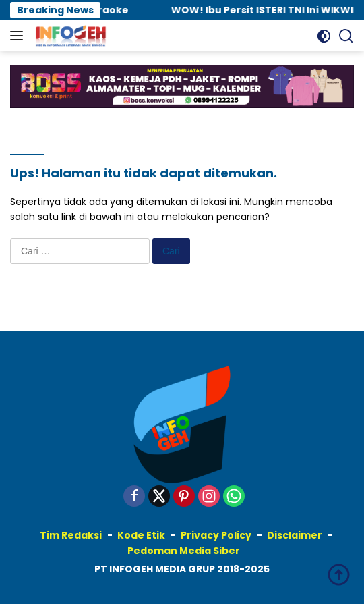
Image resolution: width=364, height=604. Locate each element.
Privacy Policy (216, 535)
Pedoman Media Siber (184, 551)
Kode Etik (141, 535)
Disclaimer (295, 535)
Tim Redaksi (71, 535)
